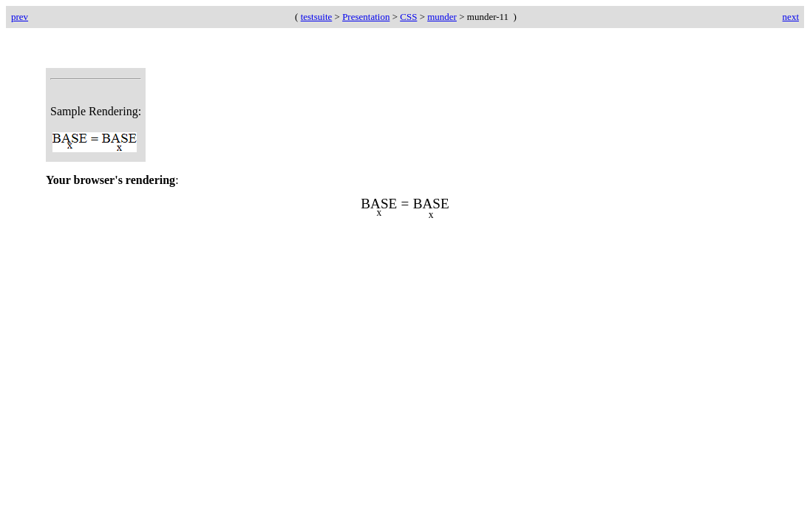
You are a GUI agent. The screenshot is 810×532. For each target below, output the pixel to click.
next (791, 17)
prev (20, 17)
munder (442, 17)
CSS (408, 17)
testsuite (317, 17)
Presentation (366, 17)
